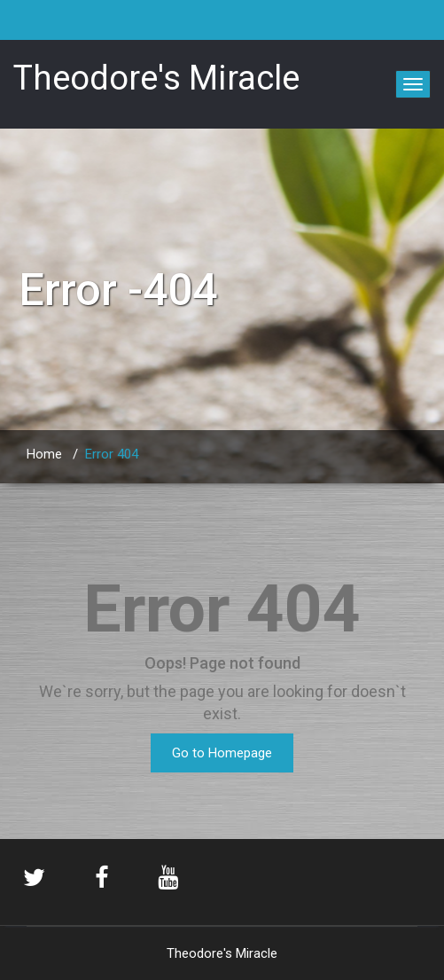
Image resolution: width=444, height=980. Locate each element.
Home (44, 454)
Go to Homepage (222, 753)
